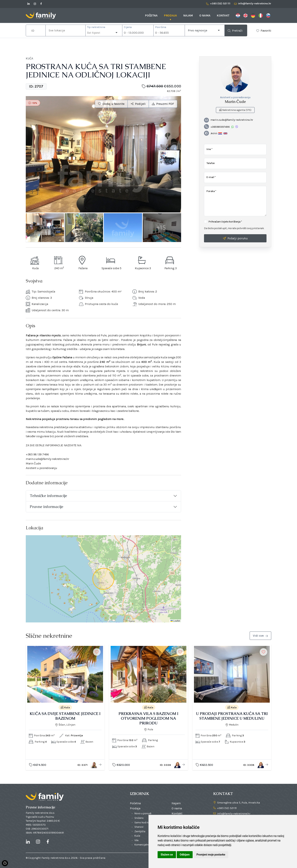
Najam (188, 15)
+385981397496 (217, 127)
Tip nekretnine (96, 27)
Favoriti (266, 31)
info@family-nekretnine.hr (234, 814)
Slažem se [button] (167, 855)
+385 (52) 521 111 (227, 808)
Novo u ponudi (143, 813)
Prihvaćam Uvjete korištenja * (225, 222)
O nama (205, 15)
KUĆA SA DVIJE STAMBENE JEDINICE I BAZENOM (65, 716)
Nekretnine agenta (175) (235, 110)
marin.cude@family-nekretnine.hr (229, 120)
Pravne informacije (47, 507)
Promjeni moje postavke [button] (211, 855)
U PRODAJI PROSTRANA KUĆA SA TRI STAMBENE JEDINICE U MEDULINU (232, 716)
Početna (151, 15)
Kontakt (223, 15)
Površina (161, 27)
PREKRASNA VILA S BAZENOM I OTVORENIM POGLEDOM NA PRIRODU (148, 718)
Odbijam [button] (185, 855)
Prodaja (170, 15)
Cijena (128, 27)
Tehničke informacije (48, 496)
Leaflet (175, 621)
